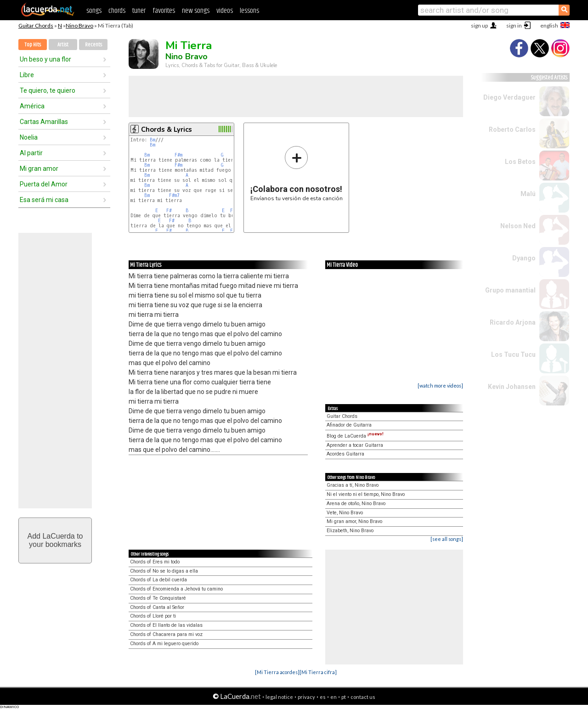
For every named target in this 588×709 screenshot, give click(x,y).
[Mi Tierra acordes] (277, 672)
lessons (249, 11)
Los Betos (520, 162)
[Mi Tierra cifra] (318, 672)
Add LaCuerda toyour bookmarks (55, 540)
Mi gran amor (39, 169)
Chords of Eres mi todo (155, 562)
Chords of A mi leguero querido (164, 644)
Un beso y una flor (45, 59)
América (32, 106)
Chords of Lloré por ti (153, 616)
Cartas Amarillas (44, 122)
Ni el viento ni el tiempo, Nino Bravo (366, 494)
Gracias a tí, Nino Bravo (353, 485)
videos (225, 11)
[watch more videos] (440, 385)
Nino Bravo (79, 25)
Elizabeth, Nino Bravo (350, 531)
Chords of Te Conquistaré (158, 598)
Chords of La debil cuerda (158, 580)
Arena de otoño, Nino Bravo (356, 504)
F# (169, 211)
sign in (514, 25)
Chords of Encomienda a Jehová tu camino (176, 589)
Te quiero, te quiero (48, 90)
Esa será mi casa (44, 200)
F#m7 (174, 195)
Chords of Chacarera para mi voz (166, 634)
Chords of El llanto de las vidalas (166, 625)
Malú (528, 194)
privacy (306, 697)
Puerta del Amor (44, 184)
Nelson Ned (518, 226)
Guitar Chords (36, 25)
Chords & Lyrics (167, 129)
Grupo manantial (510, 290)
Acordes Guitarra (345, 454)
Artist (63, 45)
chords (117, 11)
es (323, 697)
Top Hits (33, 45)
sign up (479, 25)
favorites (164, 11)
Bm (153, 140)
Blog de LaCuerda (355, 436)
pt (344, 697)
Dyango (524, 258)
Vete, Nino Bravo (345, 513)
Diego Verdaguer (509, 97)
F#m (178, 155)
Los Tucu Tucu (513, 354)
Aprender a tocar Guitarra (355, 445)
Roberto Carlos (512, 129)
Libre (27, 75)
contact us (363, 697)
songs (94, 11)
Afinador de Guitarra (349, 425)
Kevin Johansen (512, 387)
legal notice (279, 697)
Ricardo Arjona (513, 322)
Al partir (31, 153)
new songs (196, 11)
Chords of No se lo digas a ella (164, 571)
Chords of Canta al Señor (157, 607)
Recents (93, 45)
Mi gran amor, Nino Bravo (354, 521)
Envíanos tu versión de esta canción (297, 173)
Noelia (29, 137)
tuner (139, 11)
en (334, 697)
